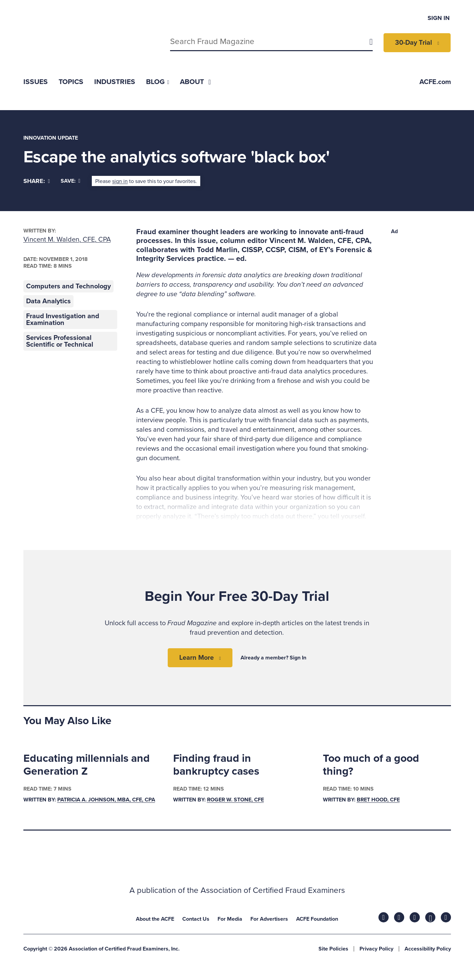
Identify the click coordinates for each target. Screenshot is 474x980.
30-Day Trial (414, 43)
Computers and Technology (68, 286)
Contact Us (196, 919)
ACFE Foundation (317, 919)
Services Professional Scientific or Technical (60, 341)
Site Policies (333, 949)
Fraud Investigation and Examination (63, 320)
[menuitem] (36, 82)
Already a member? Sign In (273, 658)
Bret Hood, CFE (378, 800)
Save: (70, 181)
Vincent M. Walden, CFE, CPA (67, 240)
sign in (120, 181)
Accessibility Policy (428, 949)
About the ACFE (155, 919)
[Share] (37, 181)
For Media (230, 919)
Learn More (197, 658)
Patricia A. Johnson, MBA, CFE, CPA (106, 800)
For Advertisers (269, 919)
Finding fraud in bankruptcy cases (216, 765)
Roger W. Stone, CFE (235, 800)
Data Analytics (48, 301)
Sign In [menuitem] (439, 18)
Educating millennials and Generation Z (87, 765)
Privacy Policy (376, 949)
